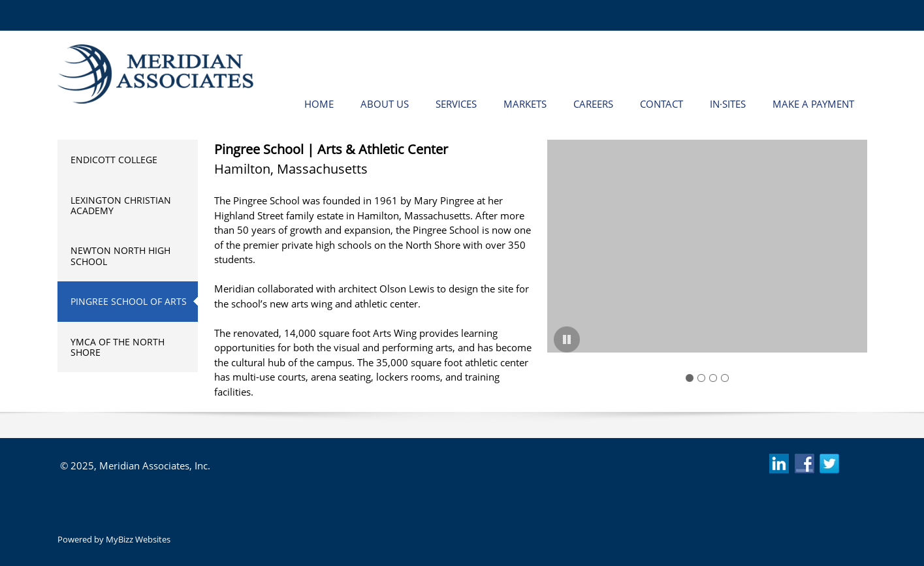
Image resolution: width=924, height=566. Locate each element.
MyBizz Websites (138, 539)
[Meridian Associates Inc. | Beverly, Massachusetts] (155, 74)
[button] (707, 250)
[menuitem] (319, 103)
